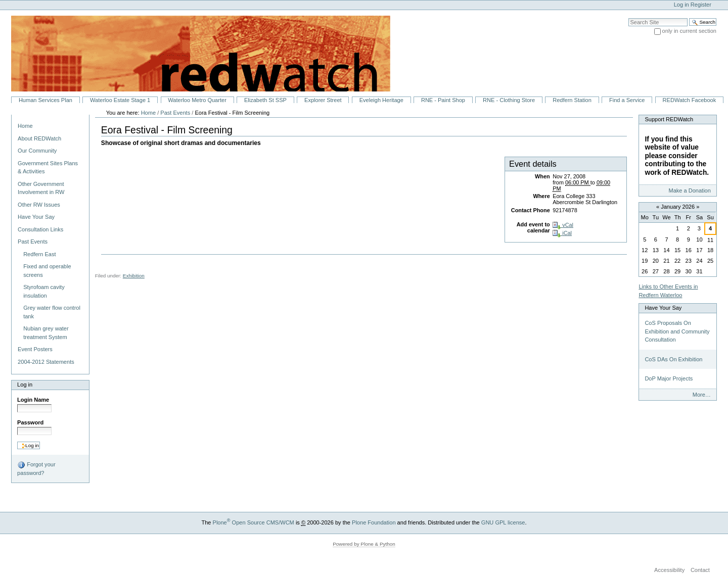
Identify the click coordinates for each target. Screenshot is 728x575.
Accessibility (669, 570)
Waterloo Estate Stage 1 (120, 100)
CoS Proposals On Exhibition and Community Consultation (677, 331)
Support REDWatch (669, 119)
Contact (700, 570)
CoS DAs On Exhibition (673, 359)
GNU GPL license (503, 522)
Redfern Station (572, 100)
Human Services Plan (45, 100)
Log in (681, 5)
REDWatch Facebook (690, 100)
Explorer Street (323, 100)
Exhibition (134, 276)
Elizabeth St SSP (265, 100)
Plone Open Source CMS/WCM (254, 522)
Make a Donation (689, 190)
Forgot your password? (36, 468)
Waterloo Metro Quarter (197, 100)
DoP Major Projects (669, 378)
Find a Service (627, 100)
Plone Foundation (374, 522)
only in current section (689, 31)
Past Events (175, 113)
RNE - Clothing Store (509, 100)
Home (25, 126)
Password (30, 422)
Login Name (33, 400)
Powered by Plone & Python (364, 544)
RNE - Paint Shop (443, 100)
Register (701, 5)
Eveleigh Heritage (381, 100)
